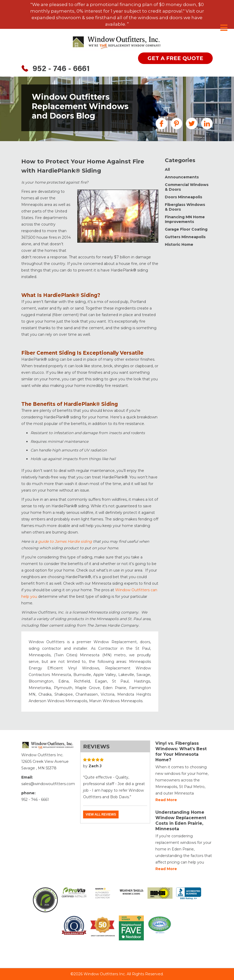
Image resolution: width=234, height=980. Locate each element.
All (167, 169)
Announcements (182, 177)
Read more (166, 800)
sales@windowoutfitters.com (48, 784)
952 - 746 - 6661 (61, 69)
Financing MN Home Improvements (185, 219)
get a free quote (175, 58)
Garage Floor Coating (186, 229)
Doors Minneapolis (184, 197)
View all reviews (101, 814)
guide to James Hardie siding (65, 541)
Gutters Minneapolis (185, 237)
